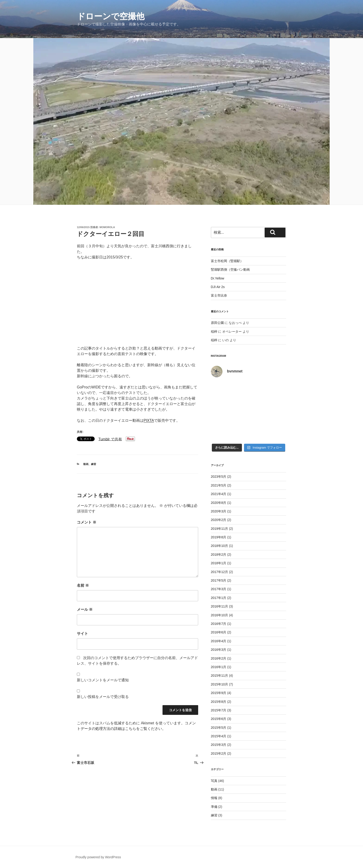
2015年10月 (220, 684)
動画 (86, 464)
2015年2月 (219, 753)
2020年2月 (219, 520)
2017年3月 (219, 589)
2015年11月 (220, 676)
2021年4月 (219, 494)
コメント (87, 522)
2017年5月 (219, 580)
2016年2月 (219, 658)
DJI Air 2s (218, 287)
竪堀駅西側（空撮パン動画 (230, 270)
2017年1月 (219, 598)
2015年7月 (219, 710)
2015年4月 (219, 736)
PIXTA (149, 420)
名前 (83, 585)
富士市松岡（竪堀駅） (227, 261)
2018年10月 (220, 546)
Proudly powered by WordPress (98, 857)
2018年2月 (219, 555)
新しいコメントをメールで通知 (103, 680)
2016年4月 (219, 641)
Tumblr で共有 (110, 439)
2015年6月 (219, 719)
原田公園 (217, 323)
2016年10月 (220, 615)
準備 (214, 807)
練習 (94, 464)
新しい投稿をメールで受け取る (103, 697)
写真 (214, 781)
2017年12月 (220, 572)
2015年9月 (219, 693)
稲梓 (214, 332)
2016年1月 (219, 667)
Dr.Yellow (218, 278)
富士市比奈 (219, 295)
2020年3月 (219, 511)
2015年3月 (219, 745)
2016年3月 (219, 650)
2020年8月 (219, 503)
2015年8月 (219, 702)
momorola (107, 227)
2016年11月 (220, 606)
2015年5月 (219, 728)
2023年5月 (219, 477)
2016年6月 (219, 632)
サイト (82, 634)
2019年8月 (219, 537)
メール (85, 609)
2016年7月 (219, 624)
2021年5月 (219, 485)
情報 (214, 798)
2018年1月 (219, 563)
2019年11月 (220, 529)
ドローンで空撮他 (111, 16)
